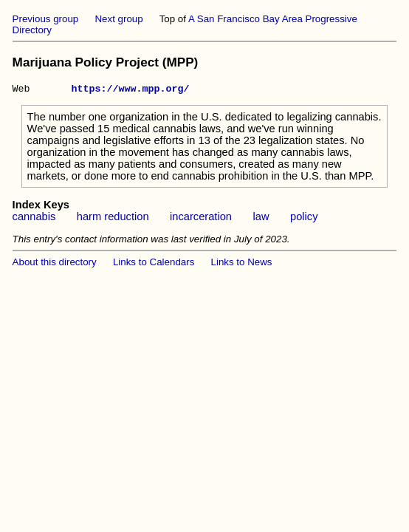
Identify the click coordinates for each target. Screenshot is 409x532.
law (261, 219)
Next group (118, 19)
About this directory (55, 264)
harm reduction (113, 219)
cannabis (34, 219)
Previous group (46, 19)
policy (304, 219)
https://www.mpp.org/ (131, 90)
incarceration (201, 219)
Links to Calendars (154, 264)
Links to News (242, 264)
